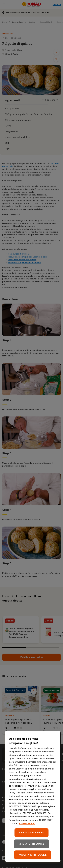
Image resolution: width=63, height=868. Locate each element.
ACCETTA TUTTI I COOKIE (33, 855)
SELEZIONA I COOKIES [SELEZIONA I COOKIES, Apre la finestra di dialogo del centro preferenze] (31, 833)
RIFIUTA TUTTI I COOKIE (32, 844)
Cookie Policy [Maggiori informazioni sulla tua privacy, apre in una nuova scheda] (27, 823)
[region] (33, 796)
